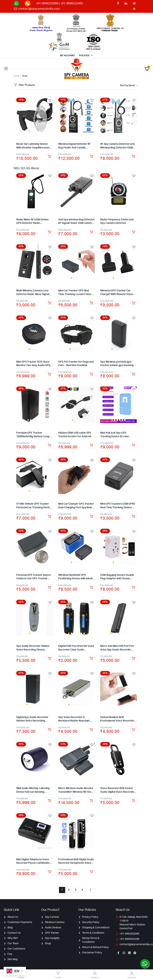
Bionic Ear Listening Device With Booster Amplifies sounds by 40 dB (34, 148)
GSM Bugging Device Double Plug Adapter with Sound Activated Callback (117, 579)
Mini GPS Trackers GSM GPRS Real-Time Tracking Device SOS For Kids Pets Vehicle (118, 507)
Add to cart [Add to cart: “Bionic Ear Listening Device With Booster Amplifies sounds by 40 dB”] (49, 156)
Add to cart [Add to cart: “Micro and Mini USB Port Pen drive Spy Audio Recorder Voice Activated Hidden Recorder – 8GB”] (133, 659)
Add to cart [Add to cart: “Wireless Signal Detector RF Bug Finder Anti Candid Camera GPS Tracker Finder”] (91, 156)
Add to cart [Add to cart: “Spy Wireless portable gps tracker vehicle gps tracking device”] (133, 374)
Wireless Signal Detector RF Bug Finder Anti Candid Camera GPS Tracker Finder (75, 148)
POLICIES (84, 55)
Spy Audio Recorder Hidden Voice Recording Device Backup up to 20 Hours (33, 650)
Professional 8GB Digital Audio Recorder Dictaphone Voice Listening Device (76, 863)
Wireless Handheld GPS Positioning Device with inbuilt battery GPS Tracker (76, 579)
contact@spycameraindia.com (39, 9)
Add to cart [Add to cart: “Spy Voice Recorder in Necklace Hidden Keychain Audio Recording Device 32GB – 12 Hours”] (91, 730)
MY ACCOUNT (67, 55)
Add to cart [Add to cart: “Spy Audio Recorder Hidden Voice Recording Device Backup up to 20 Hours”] (49, 659)
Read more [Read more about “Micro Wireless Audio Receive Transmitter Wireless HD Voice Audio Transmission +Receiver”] (91, 801)
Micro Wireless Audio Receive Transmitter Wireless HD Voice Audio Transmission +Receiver (76, 792)
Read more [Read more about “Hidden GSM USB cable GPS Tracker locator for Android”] (91, 445)
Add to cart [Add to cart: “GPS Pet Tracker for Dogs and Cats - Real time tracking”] (91, 374)
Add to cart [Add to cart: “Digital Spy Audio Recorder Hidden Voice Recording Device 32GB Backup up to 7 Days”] (49, 730)
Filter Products (24, 85)
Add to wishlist (50, 101)
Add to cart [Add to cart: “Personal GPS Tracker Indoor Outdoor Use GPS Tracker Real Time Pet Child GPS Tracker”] (49, 587)
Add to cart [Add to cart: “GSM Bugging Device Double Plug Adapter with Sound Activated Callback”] (133, 587)
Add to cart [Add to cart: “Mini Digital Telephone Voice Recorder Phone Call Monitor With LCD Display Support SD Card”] (49, 872)
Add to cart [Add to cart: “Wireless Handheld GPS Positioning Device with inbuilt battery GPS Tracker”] (91, 587)
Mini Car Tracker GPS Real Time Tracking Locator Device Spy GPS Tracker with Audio (76, 294)
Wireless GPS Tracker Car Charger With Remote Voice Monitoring (117, 294)
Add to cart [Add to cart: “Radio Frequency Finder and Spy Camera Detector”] (133, 232)
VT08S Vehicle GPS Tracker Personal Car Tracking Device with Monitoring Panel (34, 507)
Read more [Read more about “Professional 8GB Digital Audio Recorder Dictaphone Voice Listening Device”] (91, 872)
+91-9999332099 (47, 3)
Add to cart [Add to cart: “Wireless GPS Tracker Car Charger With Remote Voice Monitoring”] (133, 303)
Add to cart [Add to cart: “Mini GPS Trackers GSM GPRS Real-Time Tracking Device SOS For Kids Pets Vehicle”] (133, 516)
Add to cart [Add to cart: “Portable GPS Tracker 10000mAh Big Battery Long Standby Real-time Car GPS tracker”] (49, 445)
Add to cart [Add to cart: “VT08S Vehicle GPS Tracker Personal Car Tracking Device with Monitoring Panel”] (49, 516)
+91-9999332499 (72, 3)
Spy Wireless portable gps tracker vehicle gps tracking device (117, 365)
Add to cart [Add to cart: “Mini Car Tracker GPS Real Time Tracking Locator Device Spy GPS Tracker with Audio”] (91, 303)
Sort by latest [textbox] (127, 86)
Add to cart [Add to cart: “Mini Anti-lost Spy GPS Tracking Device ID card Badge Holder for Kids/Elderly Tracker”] (133, 445)
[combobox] (129, 86)
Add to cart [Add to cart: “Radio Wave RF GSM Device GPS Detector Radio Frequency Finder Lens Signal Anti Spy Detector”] (49, 232)
